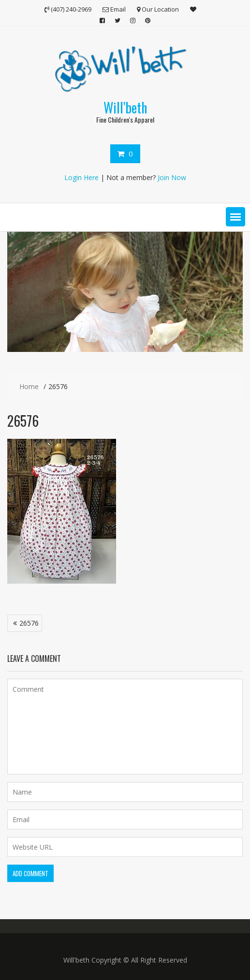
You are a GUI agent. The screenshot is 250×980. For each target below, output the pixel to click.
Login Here (81, 177)
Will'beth (125, 107)
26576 (29, 623)
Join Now (172, 177)
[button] (235, 217)
